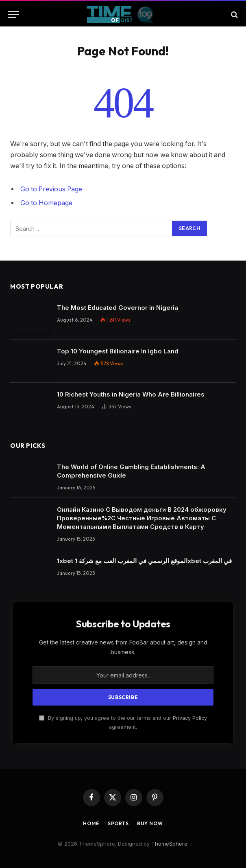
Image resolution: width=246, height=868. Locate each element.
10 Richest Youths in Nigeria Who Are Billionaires (131, 394)
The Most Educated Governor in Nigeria (118, 308)
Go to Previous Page (51, 189)
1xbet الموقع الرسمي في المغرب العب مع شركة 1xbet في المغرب (144, 561)
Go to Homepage (46, 203)
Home (91, 823)
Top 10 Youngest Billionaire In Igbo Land (118, 351)
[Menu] (13, 14)
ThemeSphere (169, 844)
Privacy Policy (190, 718)
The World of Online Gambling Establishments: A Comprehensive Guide (131, 471)
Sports (118, 823)
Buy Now (150, 823)
